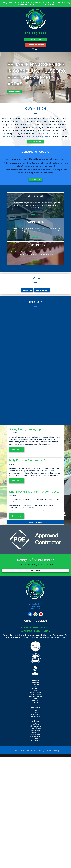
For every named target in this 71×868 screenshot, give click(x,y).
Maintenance (35, 825)
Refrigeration (35, 827)
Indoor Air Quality (36, 847)
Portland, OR (53, 133)
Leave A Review (35, 805)
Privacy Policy (44, 861)
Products (35, 791)
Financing (35, 811)
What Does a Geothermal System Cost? (34, 602)
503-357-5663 (36, 34)
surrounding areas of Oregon (37, 136)
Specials (36, 813)
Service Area (35, 795)
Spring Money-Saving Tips (26, 540)
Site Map (55, 861)
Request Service (36, 803)
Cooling (35, 821)
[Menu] (35, 49)
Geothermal (35, 843)
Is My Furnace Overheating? (27, 571)
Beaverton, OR (8, 136)
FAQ (36, 797)
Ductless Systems (35, 839)
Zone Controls (36, 845)
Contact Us (35, 799)
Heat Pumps (35, 835)
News (35, 801)
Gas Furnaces (35, 841)
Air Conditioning (36, 837)
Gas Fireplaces (35, 851)
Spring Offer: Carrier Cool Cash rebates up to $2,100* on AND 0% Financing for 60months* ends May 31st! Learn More (35, 3)
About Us (35, 793)
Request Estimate (35, 807)
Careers (35, 809)
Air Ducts (36, 849)
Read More (17, 560)
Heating (35, 823)
